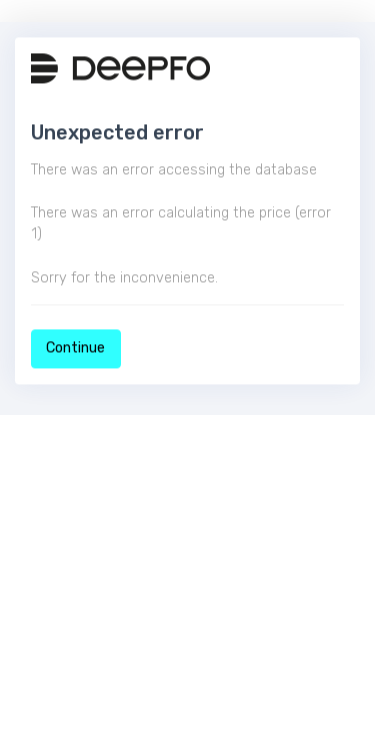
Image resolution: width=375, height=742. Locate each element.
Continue (75, 348)
